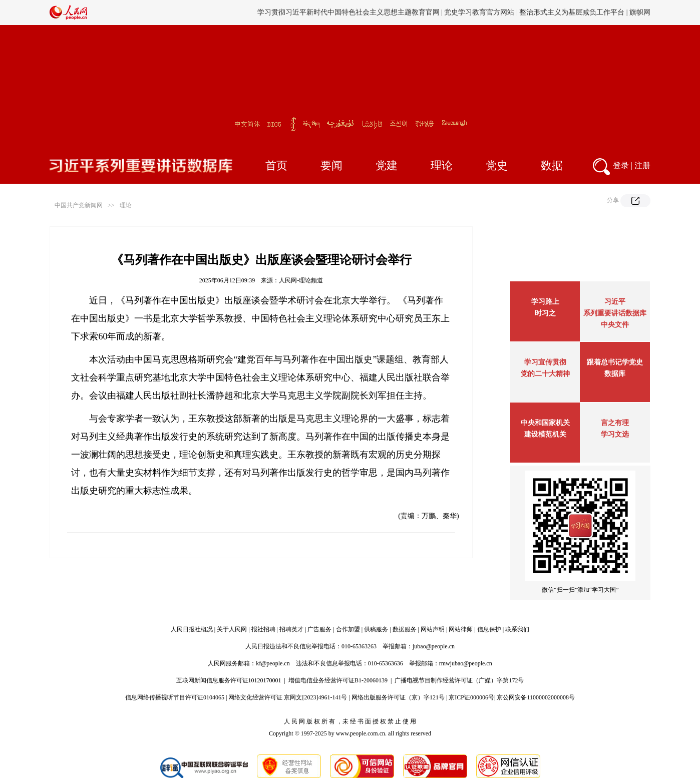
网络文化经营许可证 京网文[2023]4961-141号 (288, 697)
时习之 (545, 313)
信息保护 (489, 629)
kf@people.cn (273, 663)
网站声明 (433, 629)
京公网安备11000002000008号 (536, 697)
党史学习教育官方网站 (480, 12)
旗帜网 (640, 12)
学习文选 (615, 434)
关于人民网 (232, 629)
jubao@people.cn (434, 646)
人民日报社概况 (192, 629)
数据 (552, 165)
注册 (642, 165)
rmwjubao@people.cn (466, 663)
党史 (497, 165)
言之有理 (615, 423)
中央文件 (615, 325)
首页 (276, 165)
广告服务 (319, 629)
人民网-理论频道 (301, 280)
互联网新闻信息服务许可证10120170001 (229, 680)
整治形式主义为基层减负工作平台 (572, 12)
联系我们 (517, 629)
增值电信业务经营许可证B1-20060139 (338, 680)
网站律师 (461, 629)
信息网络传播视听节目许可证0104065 (175, 697)
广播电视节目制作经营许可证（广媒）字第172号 (459, 680)
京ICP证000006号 (471, 697)
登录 (621, 165)
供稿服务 (376, 629)
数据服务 (405, 629)
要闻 (331, 165)
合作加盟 (348, 629)
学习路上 (545, 302)
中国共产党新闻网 (79, 205)
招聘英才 (291, 629)
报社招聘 (263, 629)
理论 (442, 165)
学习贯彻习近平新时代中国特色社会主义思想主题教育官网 (348, 12)
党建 (387, 165)
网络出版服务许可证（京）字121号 (398, 697)
